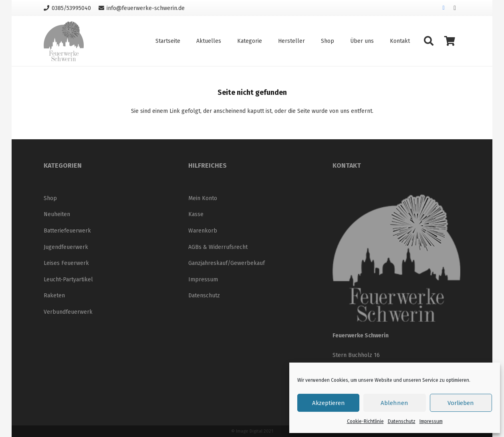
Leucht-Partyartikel (68, 280)
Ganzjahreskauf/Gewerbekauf (227, 263)
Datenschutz (402, 421)
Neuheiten (57, 214)
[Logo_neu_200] (64, 41)
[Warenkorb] (450, 41)
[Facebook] (444, 8)
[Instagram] (455, 8)
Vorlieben (461, 403)
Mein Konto (203, 198)
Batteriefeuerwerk (67, 231)
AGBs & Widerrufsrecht (218, 247)
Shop (50, 198)
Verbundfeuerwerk (68, 312)
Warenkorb (203, 231)
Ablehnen (394, 403)
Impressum (431, 421)
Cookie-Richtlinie (365, 421)
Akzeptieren (329, 403)
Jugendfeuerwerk (66, 247)
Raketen (54, 296)
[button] (428, 41)
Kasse (196, 214)
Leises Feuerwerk (66, 263)
